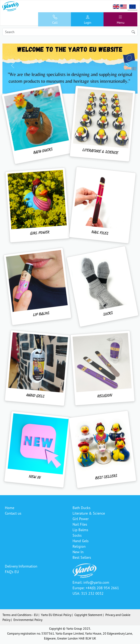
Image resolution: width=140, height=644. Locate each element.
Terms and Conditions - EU (20, 615)
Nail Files (80, 524)
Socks (77, 535)
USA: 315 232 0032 (88, 593)
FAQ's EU (12, 572)
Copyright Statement (88, 615)
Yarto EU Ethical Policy (56, 615)
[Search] (70, 32)
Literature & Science (89, 513)
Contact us (13, 513)
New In (78, 552)
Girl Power (81, 519)
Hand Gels (81, 541)
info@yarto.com (96, 582)
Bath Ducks (82, 508)
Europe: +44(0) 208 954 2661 (96, 588)
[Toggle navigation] (120, 19)
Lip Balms (80, 530)
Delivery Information (21, 566)
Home (10, 508)
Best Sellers (82, 557)
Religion (79, 546)
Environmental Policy (28, 620)
